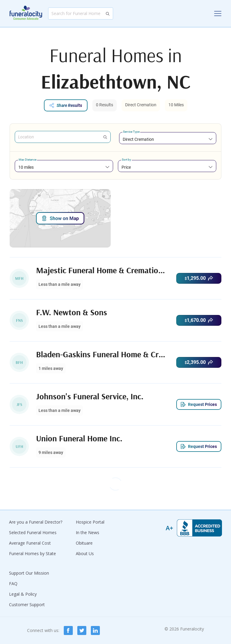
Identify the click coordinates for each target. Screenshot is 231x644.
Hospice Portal (90, 522)
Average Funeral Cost (30, 543)
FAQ (13, 584)
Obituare (84, 543)
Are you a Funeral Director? (36, 522)
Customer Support (27, 605)
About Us (85, 553)
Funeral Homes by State (32, 553)
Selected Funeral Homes (33, 532)
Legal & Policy (23, 594)
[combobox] (168, 139)
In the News (88, 532)
